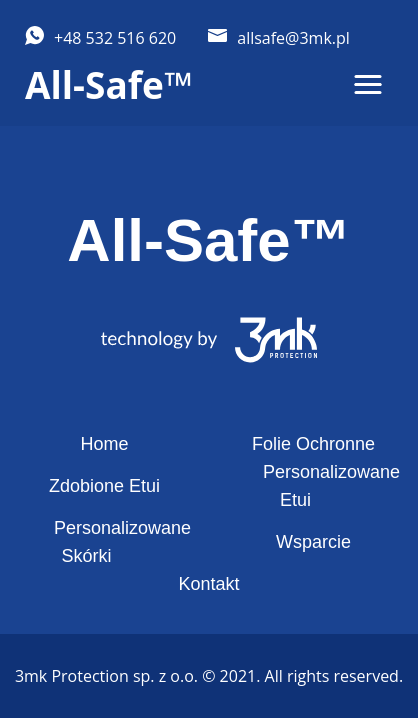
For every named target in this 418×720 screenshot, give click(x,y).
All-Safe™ (109, 84)
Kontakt (208, 584)
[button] (368, 85)
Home (104, 444)
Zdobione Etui (104, 486)
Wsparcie (313, 542)
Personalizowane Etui (331, 486)
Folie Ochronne (313, 444)
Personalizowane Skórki (122, 542)
